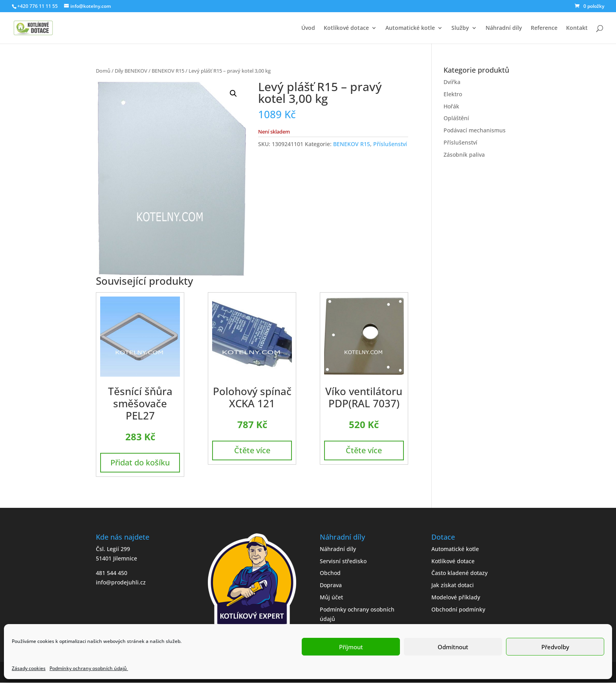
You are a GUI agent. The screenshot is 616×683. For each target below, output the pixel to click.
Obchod (330, 573)
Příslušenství (390, 144)
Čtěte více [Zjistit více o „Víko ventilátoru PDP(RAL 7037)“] (364, 450)
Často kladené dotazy (459, 573)
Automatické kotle (410, 28)
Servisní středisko (343, 561)
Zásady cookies (29, 668)
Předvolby (555, 647)
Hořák (451, 106)
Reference (544, 28)
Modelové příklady (456, 597)
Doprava (331, 585)
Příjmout (351, 647)
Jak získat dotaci (453, 585)
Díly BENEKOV (131, 71)
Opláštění (456, 118)
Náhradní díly (504, 28)
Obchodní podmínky (458, 609)
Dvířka (452, 82)
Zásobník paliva (464, 155)
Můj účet (331, 597)
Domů (103, 71)
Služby (460, 28)
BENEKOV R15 (168, 71)
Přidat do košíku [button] (140, 462)
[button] (233, 93)
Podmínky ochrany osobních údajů (89, 668)
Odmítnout (453, 647)
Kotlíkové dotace (346, 28)
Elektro (453, 94)
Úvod (308, 28)
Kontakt (577, 28)
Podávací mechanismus (475, 130)
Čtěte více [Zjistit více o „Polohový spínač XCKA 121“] (252, 450)
